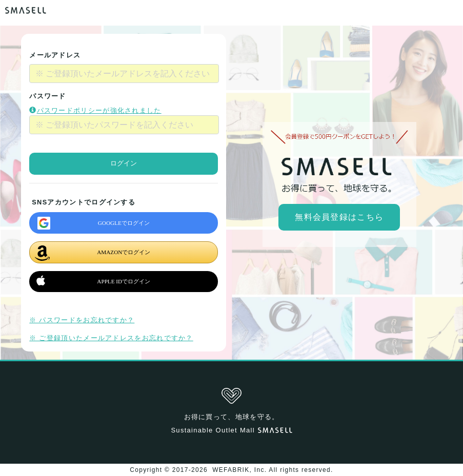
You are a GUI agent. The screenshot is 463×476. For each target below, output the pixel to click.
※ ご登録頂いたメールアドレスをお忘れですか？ (111, 338)
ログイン (124, 163)
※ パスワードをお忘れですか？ (82, 320)
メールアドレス (55, 55)
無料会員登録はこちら (339, 217)
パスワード (48, 96)
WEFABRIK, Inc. (240, 470)
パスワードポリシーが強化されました (95, 110)
